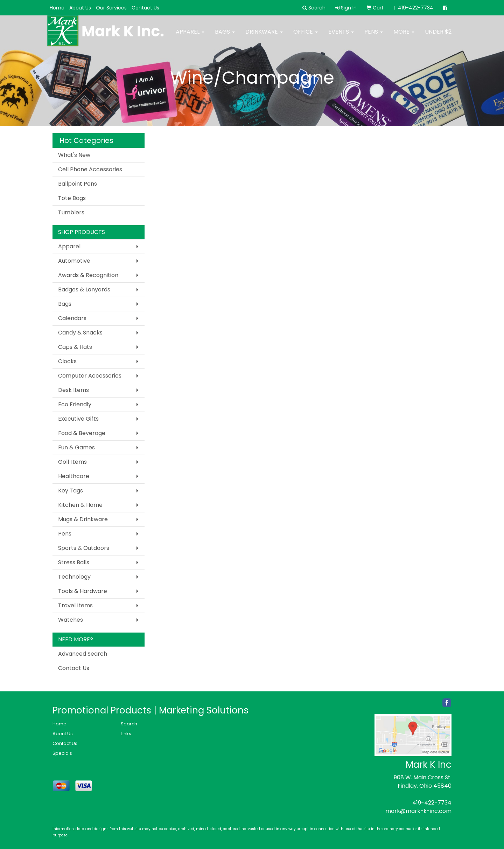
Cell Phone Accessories (90, 169)
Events (341, 36)
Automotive (74, 261)
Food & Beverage (82, 433)
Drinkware (264, 36)
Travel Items (75, 605)
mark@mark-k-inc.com (418, 811)
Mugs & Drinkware (83, 519)
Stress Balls (74, 562)
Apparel (190, 36)
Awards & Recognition (88, 275)
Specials (62, 753)
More (404, 36)
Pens (374, 36)
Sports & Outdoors (84, 548)
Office (306, 36)
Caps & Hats (75, 347)
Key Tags (71, 491)
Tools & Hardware (83, 591)
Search (129, 724)
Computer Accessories (90, 376)
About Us (80, 8)
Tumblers (71, 212)
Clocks (67, 361)
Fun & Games (76, 447)
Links (126, 734)
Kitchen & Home (80, 505)
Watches (71, 620)
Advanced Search (83, 654)
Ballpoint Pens (78, 184)
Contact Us (145, 8)
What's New (74, 155)
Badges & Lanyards (84, 289)
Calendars (72, 318)
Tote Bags (72, 198)
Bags (225, 36)
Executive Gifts (78, 419)
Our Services (111, 8)
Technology (74, 577)
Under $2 (438, 36)
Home (57, 8)
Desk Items (73, 390)
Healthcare (74, 476)
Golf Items (72, 462)
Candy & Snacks (80, 333)
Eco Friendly (75, 404)
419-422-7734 (432, 803)
